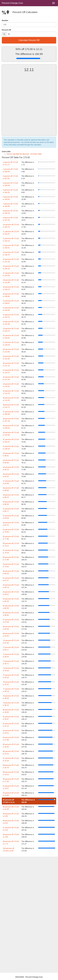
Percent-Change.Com (12, 3)
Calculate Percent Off (29, 40)
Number (5, 20)
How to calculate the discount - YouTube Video (24, 154)
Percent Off (6, 30)
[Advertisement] (29, 106)
